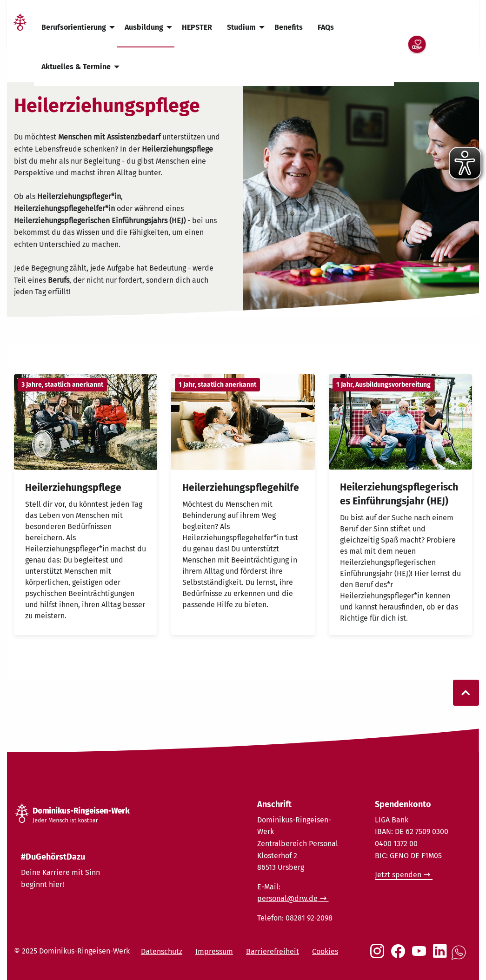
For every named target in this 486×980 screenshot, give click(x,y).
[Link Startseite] (20, 28)
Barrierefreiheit (273, 951)
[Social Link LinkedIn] (442, 956)
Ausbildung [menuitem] (144, 27)
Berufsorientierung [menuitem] (74, 27)
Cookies (325, 951)
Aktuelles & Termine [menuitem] (76, 67)
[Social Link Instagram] (379, 956)
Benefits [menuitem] (289, 27)
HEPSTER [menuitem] (197, 27)
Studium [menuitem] (241, 27)
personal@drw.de (287, 898)
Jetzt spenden (398, 875)
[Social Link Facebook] (400, 956)
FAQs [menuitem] (326, 27)
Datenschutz (162, 951)
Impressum (214, 951)
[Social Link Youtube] (421, 956)
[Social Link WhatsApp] (460, 957)
